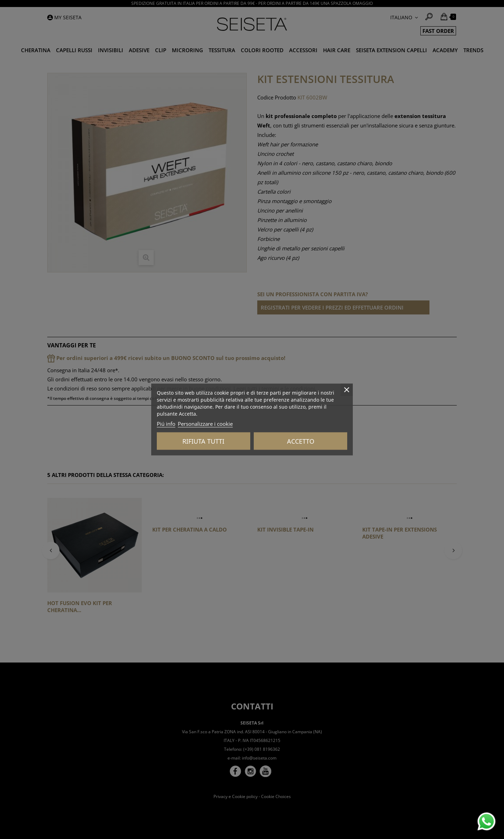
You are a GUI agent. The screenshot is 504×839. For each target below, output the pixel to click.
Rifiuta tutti (203, 441)
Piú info (166, 424)
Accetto (301, 441)
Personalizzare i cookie (205, 424)
